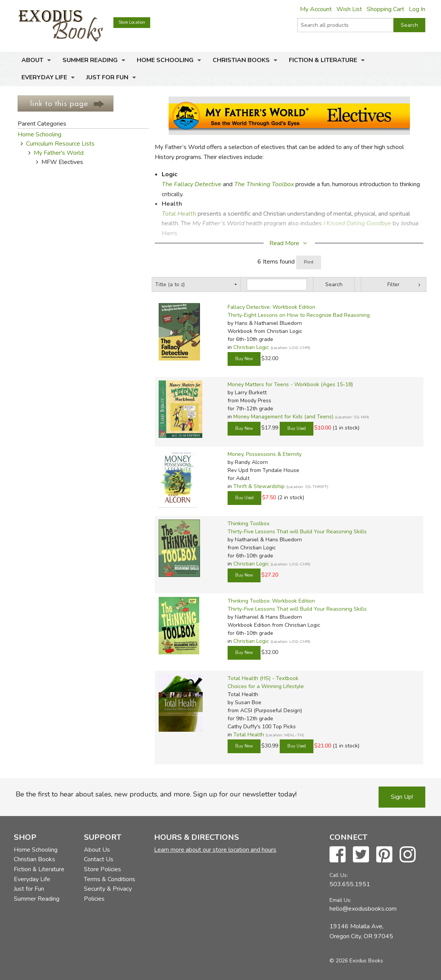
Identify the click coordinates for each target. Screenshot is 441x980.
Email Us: (340, 900)
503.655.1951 (350, 884)
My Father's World (59, 153)
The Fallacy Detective (192, 184)
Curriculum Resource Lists (60, 144)
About (32, 60)
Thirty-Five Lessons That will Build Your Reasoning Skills (297, 532)
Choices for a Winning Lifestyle (266, 686)
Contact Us (99, 859)
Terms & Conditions (110, 879)
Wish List (349, 9)
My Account (316, 9)
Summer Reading (90, 60)
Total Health (179, 214)
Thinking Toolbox (248, 524)
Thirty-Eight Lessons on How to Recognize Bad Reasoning (299, 315)
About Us (97, 850)
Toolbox (283, 184)
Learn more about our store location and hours (215, 850)
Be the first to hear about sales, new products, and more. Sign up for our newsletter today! (156, 794)
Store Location (132, 22)
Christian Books (241, 60)
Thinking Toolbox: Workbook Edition (271, 601)
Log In (417, 9)
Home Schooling (165, 60)
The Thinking (253, 184)
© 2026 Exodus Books (356, 961)
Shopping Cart (385, 9)
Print (309, 262)
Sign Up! (402, 797)
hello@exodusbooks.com (363, 909)
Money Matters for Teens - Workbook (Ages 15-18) (290, 384)
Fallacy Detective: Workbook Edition (271, 307)
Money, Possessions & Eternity (265, 454)
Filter (393, 284)
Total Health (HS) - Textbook (263, 678)
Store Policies (102, 869)
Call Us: (339, 875)
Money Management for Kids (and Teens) (283, 417)
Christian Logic (251, 347)
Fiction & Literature (323, 60)
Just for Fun (107, 77)
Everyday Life (44, 77)
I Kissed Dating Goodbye (357, 223)
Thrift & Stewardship (259, 486)
